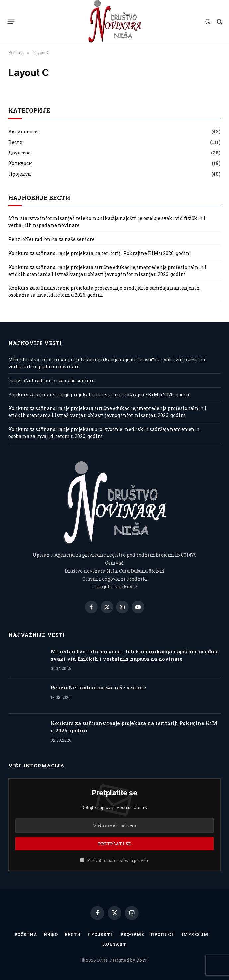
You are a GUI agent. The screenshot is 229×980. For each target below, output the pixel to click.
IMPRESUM (195, 934)
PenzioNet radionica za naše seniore (51, 239)
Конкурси (20, 163)
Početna (26, 934)
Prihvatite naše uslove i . (114, 860)
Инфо (51, 934)
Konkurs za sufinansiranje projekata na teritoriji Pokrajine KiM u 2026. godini (100, 253)
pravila (141, 860)
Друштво (19, 153)
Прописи (163, 934)
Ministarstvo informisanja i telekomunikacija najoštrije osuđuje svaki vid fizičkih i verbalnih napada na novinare (135, 655)
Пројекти (20, 174)
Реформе (132, 934)
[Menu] (11, 22)
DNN (142, 960)
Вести (15, 142)
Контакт (115, 944)
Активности (23, 131)
